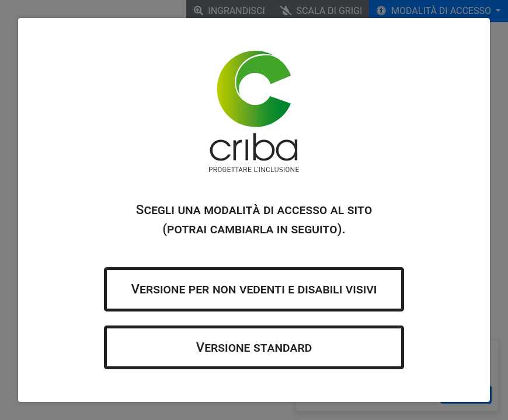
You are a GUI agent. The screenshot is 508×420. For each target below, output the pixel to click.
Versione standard (254, 347)
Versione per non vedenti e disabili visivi (254, 289)
